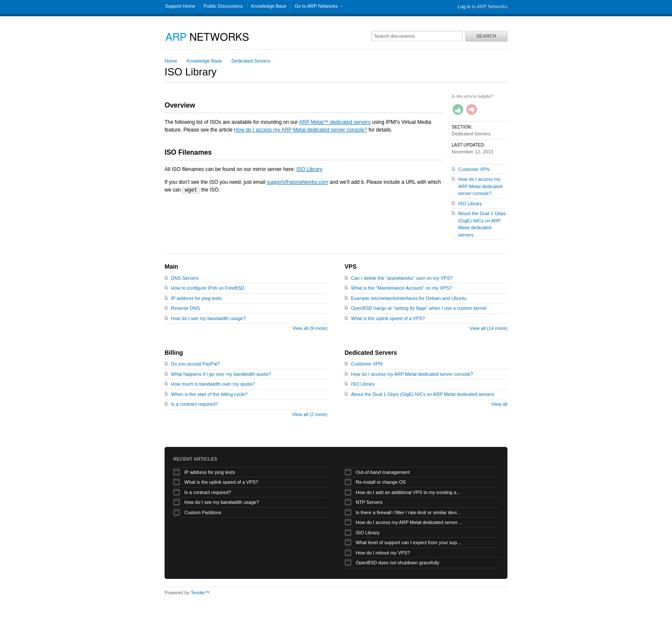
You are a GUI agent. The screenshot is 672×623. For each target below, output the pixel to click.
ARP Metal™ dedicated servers (335, 122)
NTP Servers (369, 502)
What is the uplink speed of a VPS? (388, 318)
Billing (174, 353)
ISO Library (309, 169)
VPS (351, 267)
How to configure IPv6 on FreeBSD (208, 288)
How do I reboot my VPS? (383, 553)
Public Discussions (223, 6)
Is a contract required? (194, 404)
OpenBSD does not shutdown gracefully (397, 563)
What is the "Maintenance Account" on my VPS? (401, 288)
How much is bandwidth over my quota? (213, 384)
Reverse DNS (185, 308)
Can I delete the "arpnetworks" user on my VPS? (402, 278)
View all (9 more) (310, 328)
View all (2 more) (310, 414)
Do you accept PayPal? (195, 364)
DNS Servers (185, 278)
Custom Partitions (203, 512)
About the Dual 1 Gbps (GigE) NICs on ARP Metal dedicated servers (423, 394)
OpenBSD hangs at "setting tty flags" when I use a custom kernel (419, 308)
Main (171, 267)
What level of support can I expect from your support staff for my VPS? (409, 542)
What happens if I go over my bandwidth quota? (221, 374)
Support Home (180, 6)
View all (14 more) (489, 328)
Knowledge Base (269, 6)
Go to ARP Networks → (319, 6)
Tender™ (200, 593)
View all (499, 404)
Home (171, 61)
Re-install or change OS (381, 482)
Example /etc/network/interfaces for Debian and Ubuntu (409, 298)
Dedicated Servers (251, 61)
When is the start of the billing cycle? (209, 394)
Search (486, 36)
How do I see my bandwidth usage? (208, 318)
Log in (464, 6)
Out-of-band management (383, 472)
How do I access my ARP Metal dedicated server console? (301, 130)
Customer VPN (474, 169)
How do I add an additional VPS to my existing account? (409, 492)
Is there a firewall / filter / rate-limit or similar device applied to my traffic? (409, 512)
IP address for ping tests (196, 298)
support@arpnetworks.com (297, 182)
